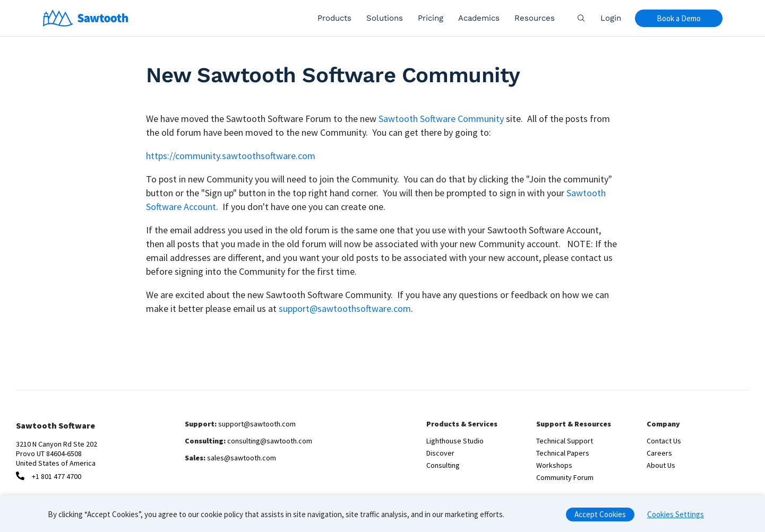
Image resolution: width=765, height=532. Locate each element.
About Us (661, 465)
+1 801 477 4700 (57, 476)
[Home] (86, 18)
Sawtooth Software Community (441, 119)
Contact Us (664, 441)
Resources (535, 18)
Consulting (443, 465)
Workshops (554, 465)
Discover (440, 453)
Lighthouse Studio (455, 441)
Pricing (431, 18)
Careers (659, 453)
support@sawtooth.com (257, 424)
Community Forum (565, 477)
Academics (479, 18)
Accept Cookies (600, 517)
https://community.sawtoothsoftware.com (231, 156)
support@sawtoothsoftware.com (345, 308)
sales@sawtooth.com (242, 458)
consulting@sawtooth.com (270, 441)
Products (334, 18)
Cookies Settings (676, 517)
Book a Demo (679, 18)
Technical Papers (563, 453)
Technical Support (565, 441)
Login (611, 18)
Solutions (385, 18)
